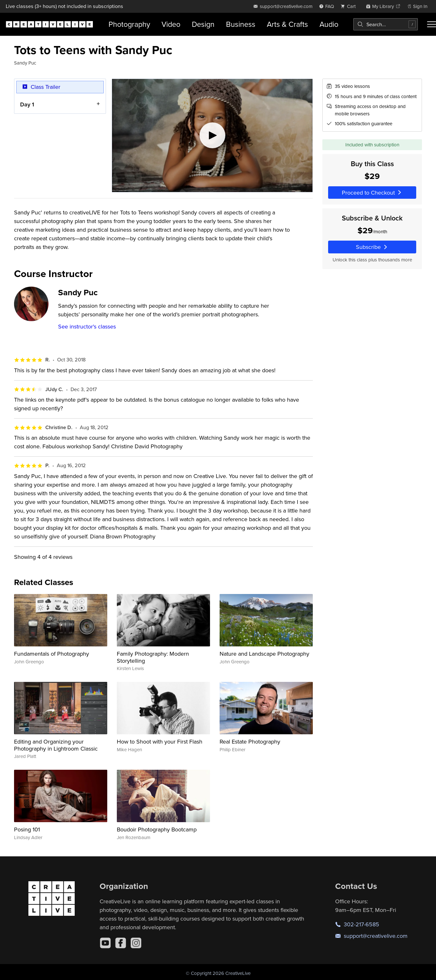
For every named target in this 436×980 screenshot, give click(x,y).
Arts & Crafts (287, 24)
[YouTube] (105, 943)
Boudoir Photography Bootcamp (157, 829)
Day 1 (27, 104)
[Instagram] (136, 943)
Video (171, 24)
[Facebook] (121, 943)
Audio (329, 24)
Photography (129, 24)
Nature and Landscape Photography (264, 654)
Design (203, 24)
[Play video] (212, 135)
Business (241, 24)
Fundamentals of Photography (52, 654)
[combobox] (386, 24)
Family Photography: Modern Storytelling (153, 657)
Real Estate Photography (250, 741)
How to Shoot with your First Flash (160, 741)
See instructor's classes (87, 326)
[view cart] (350, 6)
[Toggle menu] (432, 24)
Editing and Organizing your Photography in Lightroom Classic (56, 745)
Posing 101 (27, 829)
